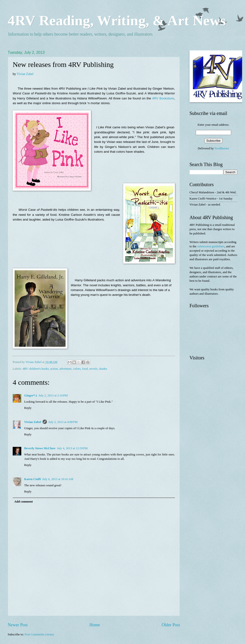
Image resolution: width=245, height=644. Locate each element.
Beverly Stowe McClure (40, 448)
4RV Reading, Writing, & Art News (117, 21)
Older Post (171, 625)
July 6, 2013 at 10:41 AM (58, 479)
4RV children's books (36, 369)
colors (77, 369)
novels (93, 369)
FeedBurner (222, 148)
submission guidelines (211, 246)
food (85, 369)
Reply (28, 408)
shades (103, 369)
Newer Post (18, 625)
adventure (65, 369)
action (54, 369)
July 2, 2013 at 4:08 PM (63, 422)
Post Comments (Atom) (39, 634)
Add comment (23, 502)
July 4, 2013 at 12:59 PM (72, 448)
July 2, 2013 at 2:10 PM (53, 395)
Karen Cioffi (33, 479)
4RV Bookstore (163, 98)
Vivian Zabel (25, 74)
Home (95, 625)
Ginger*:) (31, 395)
